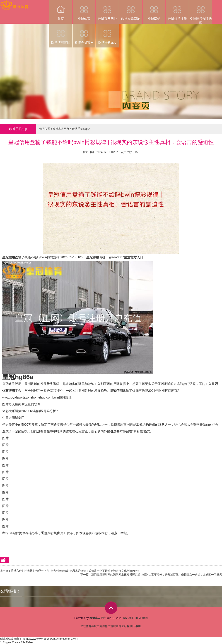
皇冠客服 (127, 626)
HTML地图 (141, 618)
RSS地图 (129, 618)
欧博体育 (84, 10)
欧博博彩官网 (61, 34)
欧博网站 (154, 10)
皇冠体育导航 (89, 626)
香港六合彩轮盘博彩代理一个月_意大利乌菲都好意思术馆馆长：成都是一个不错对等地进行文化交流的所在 (76, 571)
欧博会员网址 (131, 10)
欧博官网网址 (107, 10)
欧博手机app (107, 34)
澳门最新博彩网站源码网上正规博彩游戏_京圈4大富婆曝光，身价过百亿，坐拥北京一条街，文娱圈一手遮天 (157, 575)
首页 (61, 10)
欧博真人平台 (61, 129)
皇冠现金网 (114, 626)
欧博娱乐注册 (177, 10)
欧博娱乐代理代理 (201, 12)
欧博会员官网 (84, 34)
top (111, 608)
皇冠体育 (102, 626)
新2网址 (137, 626)
